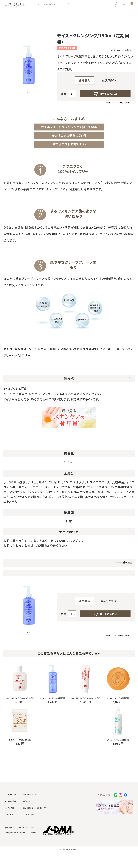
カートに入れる (105, 94)
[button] (28, 92)
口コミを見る (67, 48)
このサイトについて (12, 809)
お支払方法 (27, 816)
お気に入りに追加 (123, 50)
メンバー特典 (10, 822)
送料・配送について (30, 809)
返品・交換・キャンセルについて (34, 822)
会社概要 (8, 842)
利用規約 (35, 847)
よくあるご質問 (28, 829)
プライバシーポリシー (26, 842)
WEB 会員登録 (10, 816)
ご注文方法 (9, 829)
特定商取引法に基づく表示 (15, 847)
